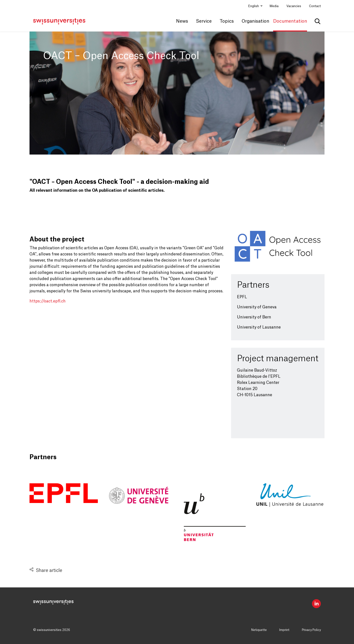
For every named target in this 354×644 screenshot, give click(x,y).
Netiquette (259, 630)
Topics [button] (227, 21)
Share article (49, 570)
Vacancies (294, 6)
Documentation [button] (290, 21)
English (254, 6)
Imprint (284, 630)
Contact (315, 6)
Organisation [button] (255, 21)
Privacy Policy (311, 630)
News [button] (182, 21)
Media (274, 6)
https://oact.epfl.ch (48, 301)
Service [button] (204, 21)
